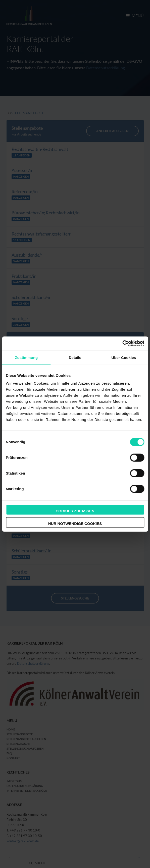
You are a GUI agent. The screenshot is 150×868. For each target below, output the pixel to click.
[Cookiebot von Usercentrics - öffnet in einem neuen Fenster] (122, 344)
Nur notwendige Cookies (75, 523)
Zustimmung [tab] (26, 357)
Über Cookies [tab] (124, 357)
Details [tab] (75, 357)
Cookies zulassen (75, 511)
